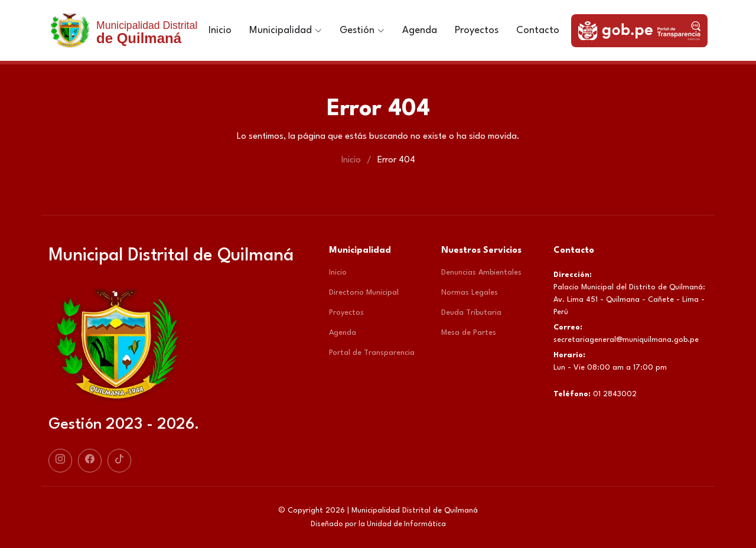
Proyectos (477, 30)
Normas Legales (470, 293)
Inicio (220, 30)
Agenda (420, 30)
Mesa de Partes (469, 333)
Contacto (538, 30)
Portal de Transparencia (372, 353)
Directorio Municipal (364, 293)
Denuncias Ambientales (481, 273)
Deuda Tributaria (471, 313)
